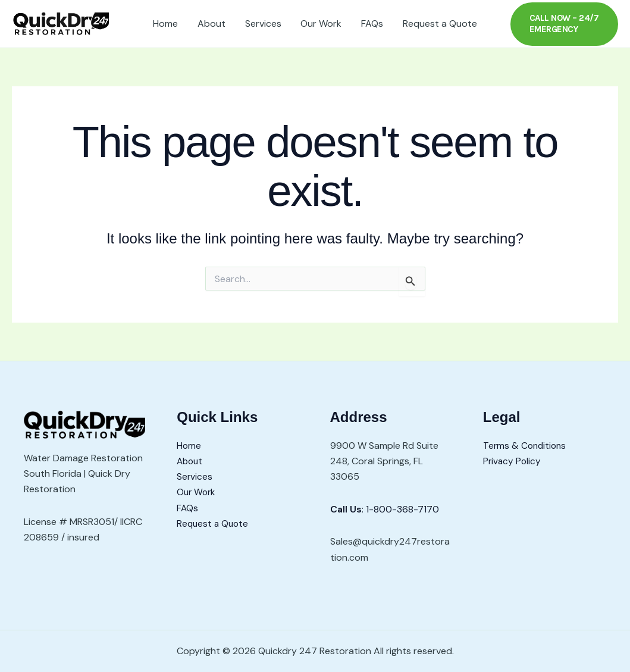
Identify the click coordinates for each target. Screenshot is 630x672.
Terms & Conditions (526, 446)
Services (263, 24)
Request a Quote (439, 24)
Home (167, 24)
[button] (564, 24)
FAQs (372, 24)
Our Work (321, 24)
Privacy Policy (513, 461)
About (212, 24)
